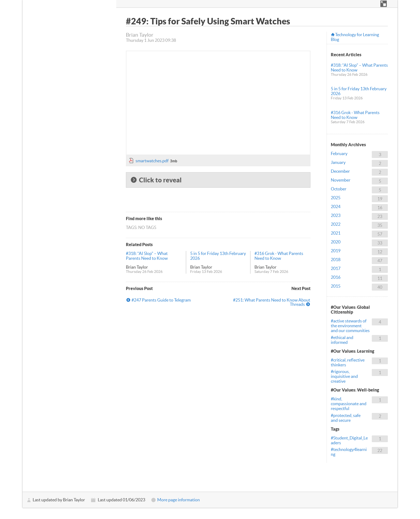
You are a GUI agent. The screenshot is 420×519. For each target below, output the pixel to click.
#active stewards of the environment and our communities (350, 326)
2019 (336, 251)
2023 (336, 215)
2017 (336, 268)
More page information (179, 500)
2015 (336, 286)
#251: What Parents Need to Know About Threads (272, 302)
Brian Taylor (137, 267)
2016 (336, 277)
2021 (336, 233)
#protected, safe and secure (346, 418)
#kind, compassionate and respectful (349, 404)
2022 (336, 224)
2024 (336, 206)
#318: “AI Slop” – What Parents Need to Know (147, 256)
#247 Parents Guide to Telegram (161, 300)
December (340, 171)
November (341, 180)
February (339, 153)
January (338, 162)
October (339, 189)
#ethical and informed (342, 340)
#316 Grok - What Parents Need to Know (279, 256)
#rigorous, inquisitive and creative (344, 376)
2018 (336, 259)
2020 (336, 242)
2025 (336, 198)
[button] (384, 4)
